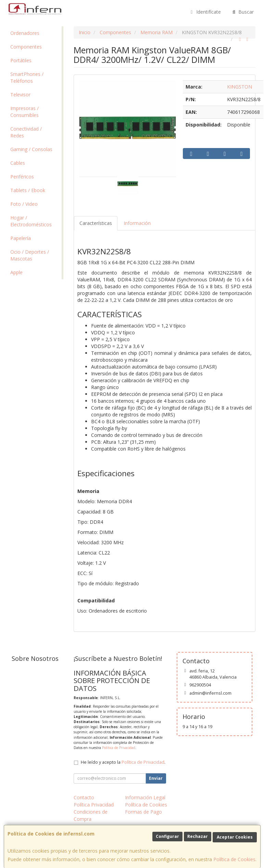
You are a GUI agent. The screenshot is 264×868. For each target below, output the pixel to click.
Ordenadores (25, 33)
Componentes (26, 47)
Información (137, 223)
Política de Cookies (234, 859)
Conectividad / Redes (26, 132)
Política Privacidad (94, 805)
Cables (18, 163)
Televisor (20, 95)
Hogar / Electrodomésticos (31, 221)
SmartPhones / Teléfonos (27, 77)
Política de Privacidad (119, 748)
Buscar (243, 12)
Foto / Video (24, 204)
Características (96, 223)
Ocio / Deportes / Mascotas (30, 255)
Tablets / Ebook (28, 190)
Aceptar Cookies (235, 837)
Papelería (21, 238)
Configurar (167, 836)
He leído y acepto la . (123, 762)
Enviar (156, 778)
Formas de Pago (143, 812)
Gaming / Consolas (31, 149)
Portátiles (21, 60)
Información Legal (145, 797)
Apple (16, 272)
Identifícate (205, 12)
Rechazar (198, 836)
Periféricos (22, 177)
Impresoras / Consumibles (24, 112)
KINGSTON (240, 87)
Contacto (84, 797)
